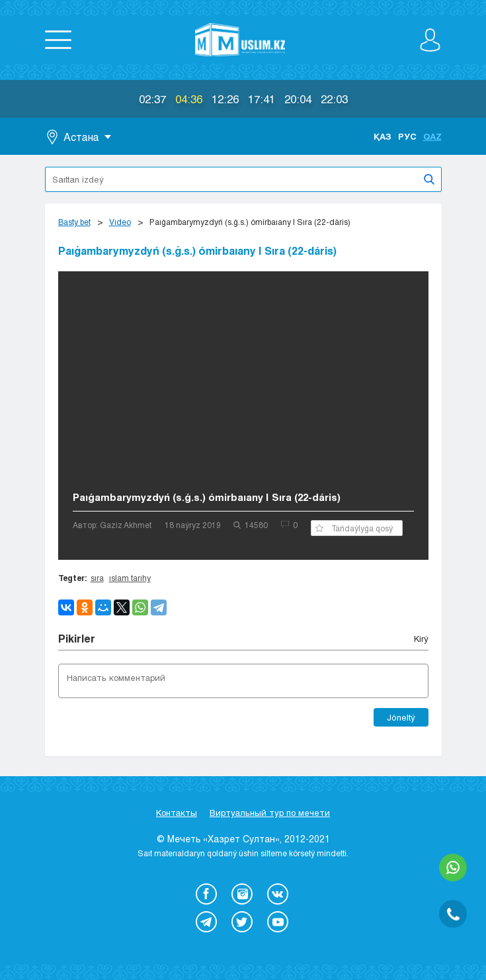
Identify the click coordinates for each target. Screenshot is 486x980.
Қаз (383, 136)
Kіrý (421, 639)
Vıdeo (120, 222)
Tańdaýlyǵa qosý (354, 528)
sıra (97, 578)
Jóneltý (401, 717)
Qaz (432, 136)
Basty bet (74, 222)
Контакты (177, 813)
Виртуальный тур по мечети (270, 813)
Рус (407, 136)
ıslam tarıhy (130, 578)
